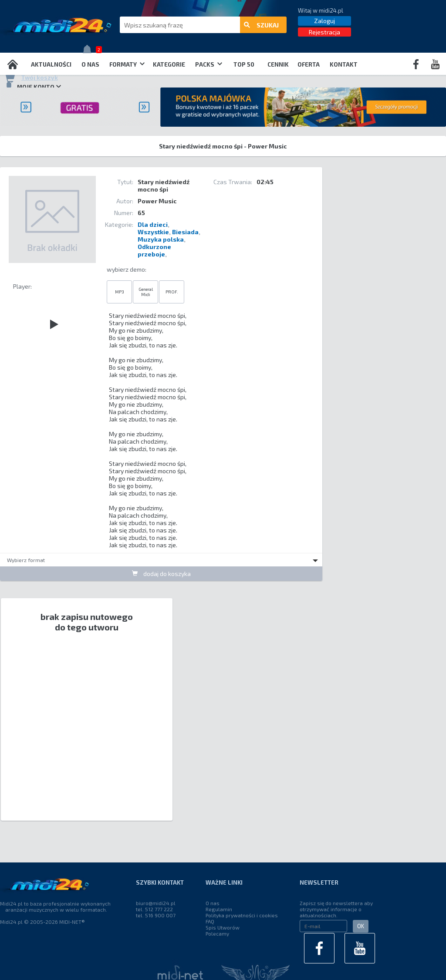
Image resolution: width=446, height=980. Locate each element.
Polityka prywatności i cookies (242, 915)
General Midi (146, 292)
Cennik (278, 64)
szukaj (261, 25)
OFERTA (309, 64)
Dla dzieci (153, 224)
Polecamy (217, 933)
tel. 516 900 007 (156, 915)
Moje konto (33, 87)
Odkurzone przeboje (154, 250)
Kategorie (169, 64)
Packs (209, 64)
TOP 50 (244, 64)
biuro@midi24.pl (156, 903)
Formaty (127, 64)
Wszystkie (153, 232)
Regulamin (219, 909)
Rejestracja (324, 32)
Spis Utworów (223, 927)
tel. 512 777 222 (154, 909)
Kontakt (344, 64)
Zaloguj (324, 21)
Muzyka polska (161, 239)
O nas (90, 64)
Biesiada (185, 232)
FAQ (210, 921)
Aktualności (51, 64)
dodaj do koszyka (161, 574)
